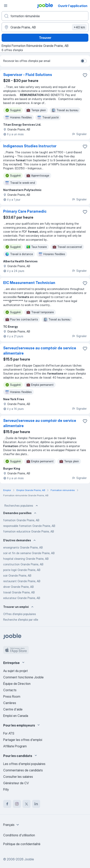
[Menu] (6, 6)
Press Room (12, 696)
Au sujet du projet (15, 671)
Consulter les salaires (18, 777)
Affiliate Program (15, 746)
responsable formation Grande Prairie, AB (29, 526)
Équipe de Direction (17, 684)
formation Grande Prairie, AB (21, 520)
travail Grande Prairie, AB (19, 592)
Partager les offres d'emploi (23, 740)
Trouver (45, 38)
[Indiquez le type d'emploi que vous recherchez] (45, 16)
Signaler (79, 134)
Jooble (29, 859)
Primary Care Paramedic (25, 211)
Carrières (10, 703)
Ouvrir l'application (73, 6)
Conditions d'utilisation (19, 835)
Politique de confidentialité (22, 844)
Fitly (6, 789)
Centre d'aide (13, 709)
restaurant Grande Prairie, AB (22, 581)
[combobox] (12, 825)
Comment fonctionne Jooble (23, 677)
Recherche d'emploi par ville (21, 620)
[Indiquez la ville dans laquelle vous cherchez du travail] (45, 27)
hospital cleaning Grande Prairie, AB (26, 559)
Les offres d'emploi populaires (24, 764)
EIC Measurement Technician (29, 283)
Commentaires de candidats (23, 770)
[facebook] (7, 804)
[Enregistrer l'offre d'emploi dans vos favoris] (85, 75)
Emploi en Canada (16, 716)
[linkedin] (36, 804)
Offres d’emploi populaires (20, 614)
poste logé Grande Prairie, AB (22, 570)
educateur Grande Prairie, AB (22, 598)
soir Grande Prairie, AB (17, 575)
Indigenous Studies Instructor (30, 146)
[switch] (84, 61)
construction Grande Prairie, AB (23, 564)
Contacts (10, 690)
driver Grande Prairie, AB (18, 587)
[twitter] (27, 804)
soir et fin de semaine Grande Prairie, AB (29, 553)
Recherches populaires (22, 506)
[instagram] (17, 804)
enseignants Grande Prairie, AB (23, 547)
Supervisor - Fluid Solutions (28, 75)
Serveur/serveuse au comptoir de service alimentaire (40, 351)
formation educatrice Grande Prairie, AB (29, 531)
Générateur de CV (16, 783)
